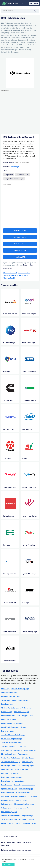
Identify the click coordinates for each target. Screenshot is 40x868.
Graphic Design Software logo (12, 723)
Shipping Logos (28, 716)
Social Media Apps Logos (10, 727)
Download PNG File (20, 237)
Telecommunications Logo (11, 762)
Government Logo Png (21, 808)
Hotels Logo (16, 766)
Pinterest (28, 850)
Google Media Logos (9, 719)
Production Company (19, 796)
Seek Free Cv (5, 845)
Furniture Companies (27, 819)
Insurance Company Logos (11, 696)
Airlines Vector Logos (9, 693)
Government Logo (22, 769)
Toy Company (23, 754)
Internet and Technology (10, 773)
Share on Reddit (23, 275)
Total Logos (21, 746)
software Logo (27, 762)
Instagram (20, 850)
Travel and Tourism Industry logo (13, 735)
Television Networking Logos (12, 743)
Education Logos (28, 758)
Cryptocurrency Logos (9, 812)
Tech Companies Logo (9, 819)
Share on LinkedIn (10, 275)
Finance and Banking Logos (24, 804)
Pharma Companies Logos (11, 716)
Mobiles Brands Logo (9, 754)
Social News (33, 796)
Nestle (24, 727)
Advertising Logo (7, 769)
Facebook (12, 850)
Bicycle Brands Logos (21, 712)
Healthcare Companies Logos (12, 777)
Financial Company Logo (20, 689)
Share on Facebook (10, 273)
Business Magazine (23, 793)
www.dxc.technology (22, 163)
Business (26, 823)
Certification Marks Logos (11, 758)
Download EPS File (20, 250)
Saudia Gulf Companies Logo (12, 739)
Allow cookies (8, 865)
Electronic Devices (8, 800)
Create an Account (10, 837)
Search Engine (22, 800)
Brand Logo (15, 167)
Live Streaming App (26, 789)
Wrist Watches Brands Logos (12, 750)
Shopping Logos (28, 766)
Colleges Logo (6, 808)
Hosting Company (8, 793)
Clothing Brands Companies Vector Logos (16, 708)
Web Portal (5, 796)
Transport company (8, 746)
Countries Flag (6, 712)
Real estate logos (7, 731)
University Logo (7, 804)
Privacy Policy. (28, 265)
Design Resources (8, 823)
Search (36, 11)
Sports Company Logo (9, 789)
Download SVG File (20, 231)
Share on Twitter (24, 273)
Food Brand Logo (7, 704)
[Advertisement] (20, 112)
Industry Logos (7, 785)
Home (3, 842)
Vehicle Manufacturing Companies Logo (16, 700)
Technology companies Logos (25, 785)
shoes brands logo (30, 750)
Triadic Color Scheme (24, 842)
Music (34, 823)
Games (19, 823)
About (9, 842)
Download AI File (20, 257)
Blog (14, 842)
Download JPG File (20, 244)
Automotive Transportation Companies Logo (17, 816)
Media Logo (5, 766)
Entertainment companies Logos (13, 781)
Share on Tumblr (9, 278)
